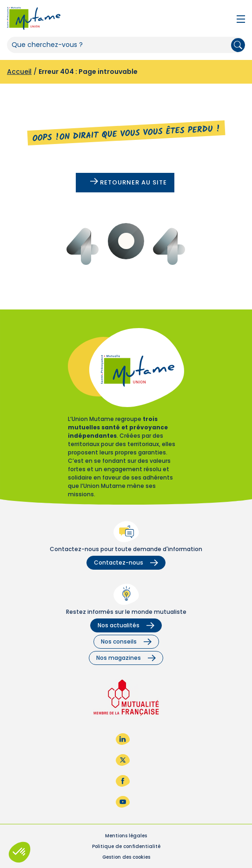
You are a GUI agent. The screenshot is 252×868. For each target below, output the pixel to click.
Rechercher (238, 45)
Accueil (19, 72)
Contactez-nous (126, 562)
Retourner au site (129, 182)
